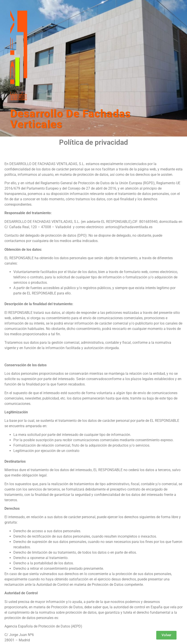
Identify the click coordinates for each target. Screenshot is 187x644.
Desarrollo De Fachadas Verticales (71, 119)
